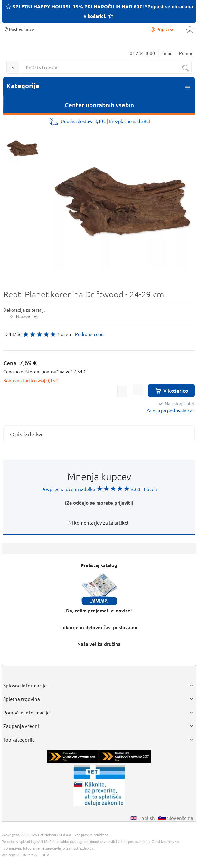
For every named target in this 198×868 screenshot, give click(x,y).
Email (167, 53)
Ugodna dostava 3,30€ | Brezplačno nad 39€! (105, 121)
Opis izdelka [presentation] (26, 434)
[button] (138, 390)
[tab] (99, 434)
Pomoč (186, 53)
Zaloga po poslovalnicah (171, 410)
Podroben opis (90, 334)
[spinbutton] (130, 390)
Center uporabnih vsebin (99, 105)
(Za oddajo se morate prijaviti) (99, 503)
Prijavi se (162, 29)
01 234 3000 (142, 53)
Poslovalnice (19, 29)
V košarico (171, 390)
